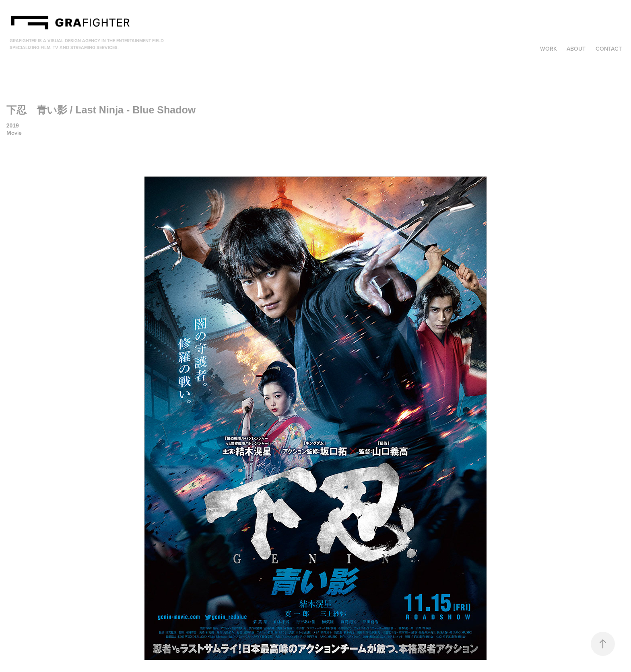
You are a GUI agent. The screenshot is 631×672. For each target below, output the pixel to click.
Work (549, 49)
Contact (609, 49)
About (576, 49)
